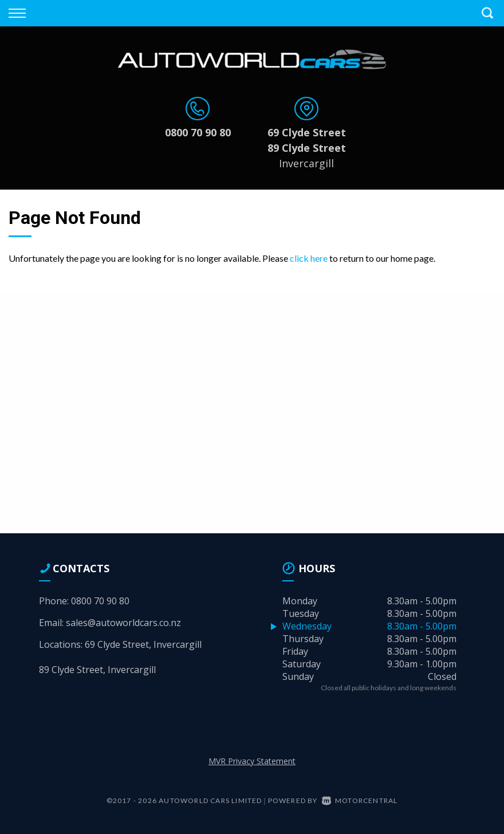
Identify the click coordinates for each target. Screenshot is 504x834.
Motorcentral (360, 800)
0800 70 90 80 (198, 132)
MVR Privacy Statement (252, 761)
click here (309, 258)
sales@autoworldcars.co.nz (123, 623)
